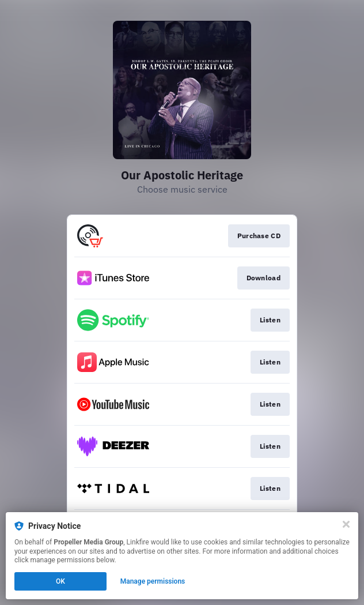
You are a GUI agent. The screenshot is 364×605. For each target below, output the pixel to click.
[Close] (346, 524)
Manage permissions (153, 581)
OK (60, 581)
